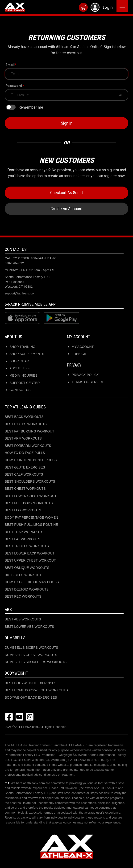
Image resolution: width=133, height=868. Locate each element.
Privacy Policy (85, 375)
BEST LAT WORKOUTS (23, 539)
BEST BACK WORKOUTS (24, 417)
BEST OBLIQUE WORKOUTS (27, 568)
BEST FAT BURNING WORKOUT (29, 431)
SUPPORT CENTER (25, 383)
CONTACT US (20, 390)
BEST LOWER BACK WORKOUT (30, 553)
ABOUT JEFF (19, 368)
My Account (83, 347)
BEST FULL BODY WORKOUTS (29, 503)
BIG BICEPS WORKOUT (23, 575)
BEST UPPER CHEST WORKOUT (30, 560)
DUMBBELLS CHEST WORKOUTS (31, 655)
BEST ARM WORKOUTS (23, 438)
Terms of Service (88, 382)
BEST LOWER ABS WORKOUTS (29, 627)
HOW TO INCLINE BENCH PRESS (31, 460)
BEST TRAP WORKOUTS (24, 532)
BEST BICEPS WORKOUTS (26, 424)
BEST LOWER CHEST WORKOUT (31, 496)
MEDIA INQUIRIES (23, 375)
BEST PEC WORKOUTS (23, 596)
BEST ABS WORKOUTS (23, 619)
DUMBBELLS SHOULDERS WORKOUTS (36, 662)
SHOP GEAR (19, 361)
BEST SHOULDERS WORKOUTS (30, 481)
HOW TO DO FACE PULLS (25, 453)
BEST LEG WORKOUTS (23, 510)
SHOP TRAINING (22, 347)
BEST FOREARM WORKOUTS (28, 446)
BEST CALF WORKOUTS (24, 474)
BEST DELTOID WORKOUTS (27, 589)
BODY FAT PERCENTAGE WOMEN (31, 518)
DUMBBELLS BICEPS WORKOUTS (31, 648)
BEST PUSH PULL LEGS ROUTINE (31, 525)
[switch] (11, 107)
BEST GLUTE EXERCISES (25, 467)
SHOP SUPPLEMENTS (27, 354)
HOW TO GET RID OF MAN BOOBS (32, 582)
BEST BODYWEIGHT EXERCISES (31, 683)
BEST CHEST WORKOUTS (25, 489)
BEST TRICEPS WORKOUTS (27, 546)
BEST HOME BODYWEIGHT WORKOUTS (36, 690)
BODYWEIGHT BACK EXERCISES (31, 697)
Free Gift (80, 354)
